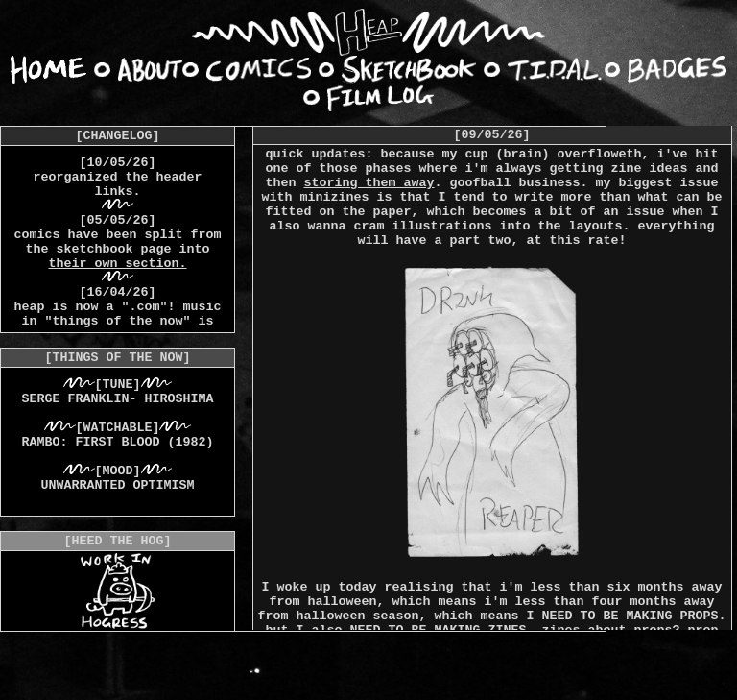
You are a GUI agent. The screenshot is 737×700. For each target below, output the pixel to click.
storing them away (369, 183)
